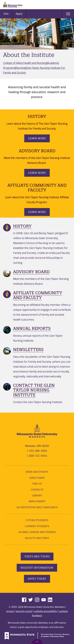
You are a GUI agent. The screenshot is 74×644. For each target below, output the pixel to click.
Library (37, 495)
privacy (10, 611)
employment (37, 501)
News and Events (37, 472)
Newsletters (28, 350)
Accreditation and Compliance (37, 507)
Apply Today (37, 579)
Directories (37, 478)
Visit (6, 14)
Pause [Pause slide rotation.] (68, 24)
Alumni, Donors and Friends (37, 532)
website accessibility (46, 611)
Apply (19, 14)
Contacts (37, 490)
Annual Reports (32, 328)
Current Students (37, 526)
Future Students (37, 520)
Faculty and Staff (37, 538)
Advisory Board (31, 272)
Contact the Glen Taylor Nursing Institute (34, 390)
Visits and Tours (37, 556)
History (22, 226)
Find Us (37, 484)
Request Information (37, 568)
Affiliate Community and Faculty (38, 295)
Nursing (21, 68)
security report (24, 611)
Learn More (37, 138)
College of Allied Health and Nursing (25, 63)
